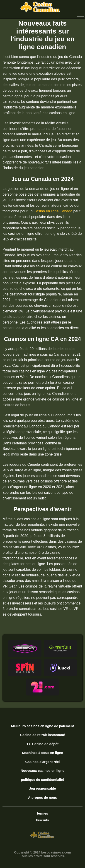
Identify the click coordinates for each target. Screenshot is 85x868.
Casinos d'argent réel (43, 762)
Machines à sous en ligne (42, 753)
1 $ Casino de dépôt (43, 744)
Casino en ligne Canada (53, 211)
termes (42, 813)
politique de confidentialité (42, 780)
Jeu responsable (42, 788)
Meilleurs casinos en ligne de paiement (43, 726)
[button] (25, 649)
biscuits (42, 820)
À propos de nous (43, 797)
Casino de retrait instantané (43, 735)
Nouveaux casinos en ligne (42, 771)
